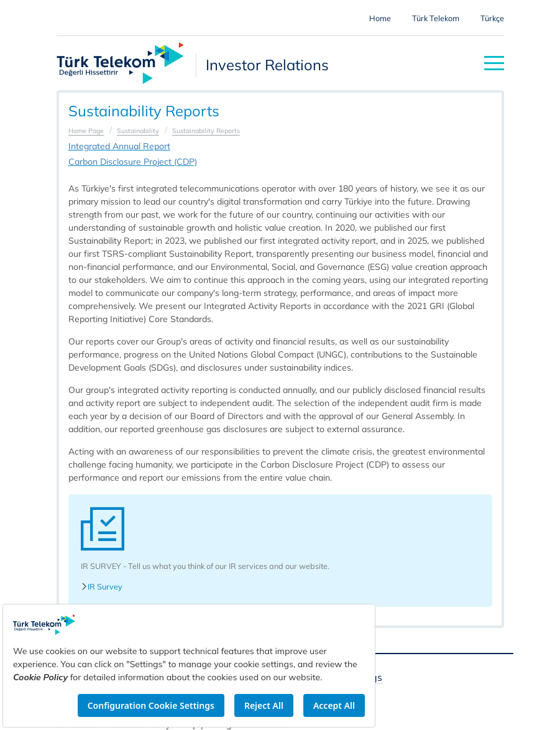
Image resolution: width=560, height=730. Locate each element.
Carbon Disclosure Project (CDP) (133, 162)
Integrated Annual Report (119, 146)
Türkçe (492, 18)
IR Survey (102, 587)
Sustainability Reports (206, 131)
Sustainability (138, 131)
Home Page (86, 131)
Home (380, 18)
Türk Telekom (436, 18)
